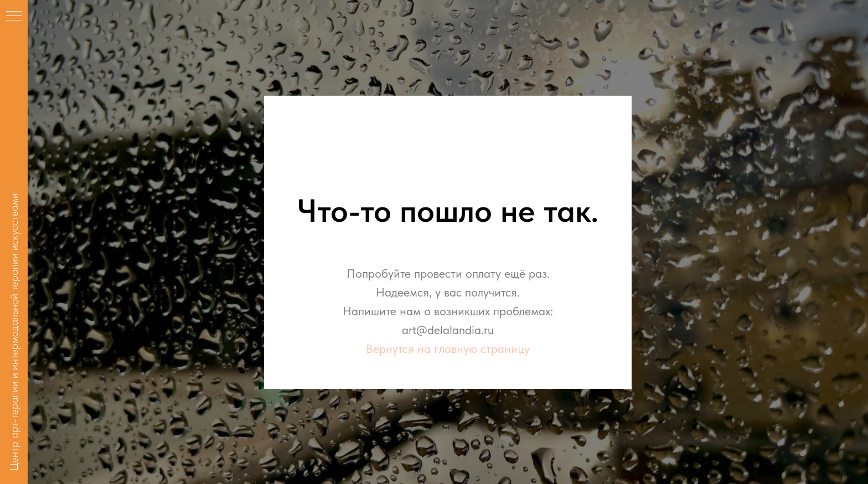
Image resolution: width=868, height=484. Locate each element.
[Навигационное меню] (14, 17)
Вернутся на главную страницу (448, 348)
